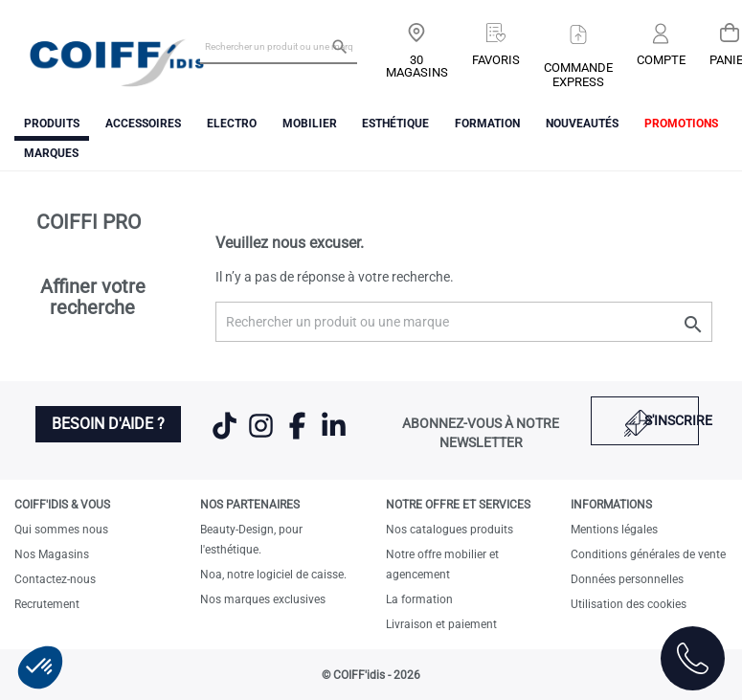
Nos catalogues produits (450, 530)
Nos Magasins (52, 554)
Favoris (496, 60)
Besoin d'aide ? (108, 424)
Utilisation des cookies (629, 604)
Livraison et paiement (441, 624)
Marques (51, 153)
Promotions (681, 124)
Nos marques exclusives (263, 599)
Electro (232, 124)
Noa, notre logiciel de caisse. (273, 575)
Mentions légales (614, 530)
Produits (52, 124)
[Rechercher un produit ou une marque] (279, 46)
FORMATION (487, 124)
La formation (419, 599)
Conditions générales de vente (648, 554)
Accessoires (143, 124)
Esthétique (395, 124)
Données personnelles (627, 579)
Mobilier (310, 124)
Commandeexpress (578, 75)
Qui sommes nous (61, 530)
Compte (661, 60)
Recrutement (47, 604)
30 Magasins (417, 66)
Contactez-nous (55, 579)
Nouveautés (582, 124)
